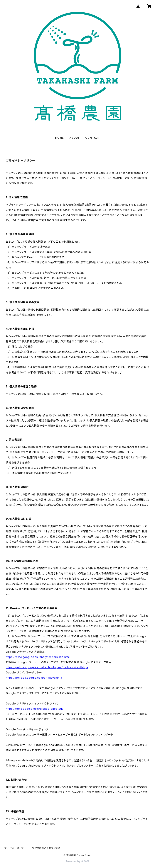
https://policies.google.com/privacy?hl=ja (34, 678)
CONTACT (93, 138)
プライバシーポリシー (15, 848)
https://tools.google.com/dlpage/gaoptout (34, 709)
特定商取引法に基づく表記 (46, 848)
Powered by (77, 861)
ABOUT (75, 138)
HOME (59, 138)
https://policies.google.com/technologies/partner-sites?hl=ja (47, 667)
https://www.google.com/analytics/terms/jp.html (38, 657)
